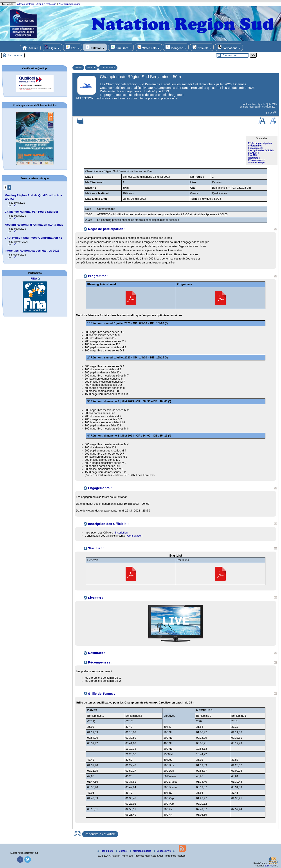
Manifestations (108, 68)
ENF (72, 47)
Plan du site (106, 851)
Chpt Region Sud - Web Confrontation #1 (33, 238)
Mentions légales (141, 851)
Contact (122, 851)
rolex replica (153, 1)
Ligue (52, 47)
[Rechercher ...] (232, 55)
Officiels (202, 47)
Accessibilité (8, 4)
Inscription (121, 533)
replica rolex (128, 1)
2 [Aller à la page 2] (9, 188)
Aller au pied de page (70, 4)
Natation (95, 47)
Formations (229, 47)
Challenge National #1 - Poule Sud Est (31, 212)
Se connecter (15, 55)
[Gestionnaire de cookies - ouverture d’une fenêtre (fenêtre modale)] (273, 861)
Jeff (272, 113)
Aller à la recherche (46, 4)
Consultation (135, 536)
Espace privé (163, 851)
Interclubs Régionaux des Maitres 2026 (32, 251)
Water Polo (148, 47)
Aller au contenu (25, 4)
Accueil (30, 48)
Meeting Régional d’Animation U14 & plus (34, 225)
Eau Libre (121, 47)
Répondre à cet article (100, 834)
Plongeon (176, 47)
